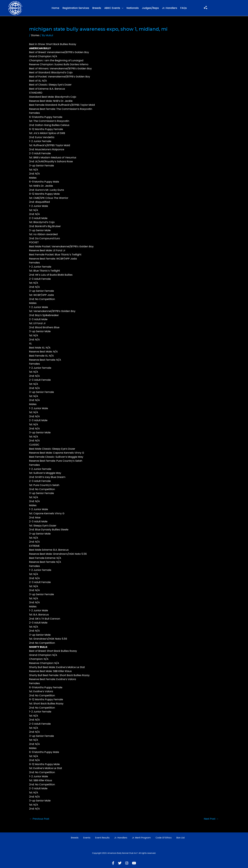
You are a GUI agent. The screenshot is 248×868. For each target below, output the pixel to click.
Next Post (211, 819)
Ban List (181, 838)
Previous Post (39, 819)
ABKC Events (112, 8)
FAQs (184, 8)
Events (87, 838)
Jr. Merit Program (141, 838)
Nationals (133, 8)
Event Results (102, 838)
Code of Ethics (164, 838)
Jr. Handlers (169, 8)
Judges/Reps (150, 8)
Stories (35, 35)
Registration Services (76, 8)
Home (56, 8)
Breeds (97, 8)
